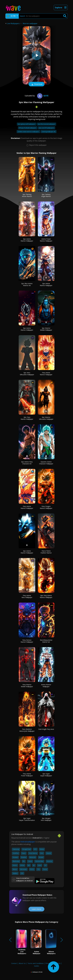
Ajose (42, 96)
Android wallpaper (28, 842)
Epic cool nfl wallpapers (47, 128)
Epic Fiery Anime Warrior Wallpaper (46, 596)
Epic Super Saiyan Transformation (27, 819)
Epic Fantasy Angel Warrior (46, 195)
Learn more (36, 909)
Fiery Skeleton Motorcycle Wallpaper (27, 730)
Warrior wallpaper (30, 23)
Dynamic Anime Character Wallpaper (46, 463)
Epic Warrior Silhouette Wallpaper (46, 418)
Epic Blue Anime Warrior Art (27, 284)
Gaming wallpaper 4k (49, 132)
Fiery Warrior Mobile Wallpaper (27, 686)
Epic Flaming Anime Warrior (27, 195)
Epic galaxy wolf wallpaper (27, 124)
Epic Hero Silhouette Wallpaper (27, 374)
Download (37, 84)
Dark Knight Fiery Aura (46, 729)
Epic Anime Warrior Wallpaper (27, 240)
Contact (14, 963)
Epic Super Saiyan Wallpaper (46, 775)
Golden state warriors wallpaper (28, 132)
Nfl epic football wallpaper (28, 128)
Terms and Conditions (36, 963)
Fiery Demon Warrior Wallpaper (27, 641)
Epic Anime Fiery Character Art (27, 463)
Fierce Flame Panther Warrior (46, 552)
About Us (22, 963)
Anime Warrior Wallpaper (46, 686)
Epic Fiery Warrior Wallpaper (27, 418)
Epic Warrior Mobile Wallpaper (46, 329)
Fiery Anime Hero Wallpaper (27, 596)
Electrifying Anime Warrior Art (46, 641)
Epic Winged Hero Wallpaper (46, 819)
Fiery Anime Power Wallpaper (27, 775)
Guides (37, 966)
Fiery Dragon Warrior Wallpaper (46, 507)
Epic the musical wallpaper (47, 124)
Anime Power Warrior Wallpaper (46, 240)
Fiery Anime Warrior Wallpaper (46, 374)
